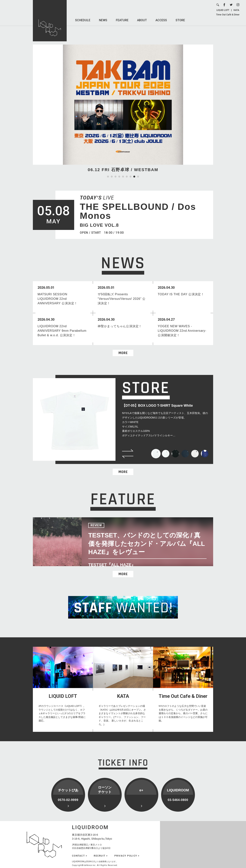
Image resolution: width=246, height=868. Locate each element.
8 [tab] (134, 177)
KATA (236, 10)
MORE (123, 353)
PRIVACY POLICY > (127, 856)
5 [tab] (123, 177)
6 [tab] (127, 177)
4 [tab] (119, 177)
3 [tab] (115, 177)
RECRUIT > (101, 856)
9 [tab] (138, 177)
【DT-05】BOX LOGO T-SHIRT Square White (157, 406)
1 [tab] (108, 177)
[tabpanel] (123, 109)
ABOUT (142, 20)
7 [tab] (131, 177)
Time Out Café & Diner (228, 15)
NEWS (103, 20)
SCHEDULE (83, 20)
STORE (180, 20)
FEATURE (122, 20)
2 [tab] (112, 177)
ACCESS (161, 20)
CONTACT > (80, 856)
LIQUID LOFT (223, 10)
